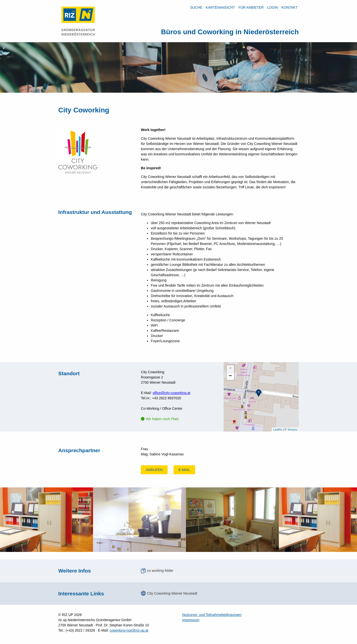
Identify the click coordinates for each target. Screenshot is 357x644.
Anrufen (154, 470)
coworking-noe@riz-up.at (129, 630)
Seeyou (292, 430)
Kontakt (289, 7)
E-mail (184, 470)
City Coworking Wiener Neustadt (172, 593)
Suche (196, 7)
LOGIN (272, 7)
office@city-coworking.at (172, 393)
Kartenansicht (220, 7)
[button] (259, 393)
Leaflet (277, 430)
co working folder (160, 571)
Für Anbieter (251, 7)
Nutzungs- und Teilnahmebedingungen (212, 615)
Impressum (191, 620)
